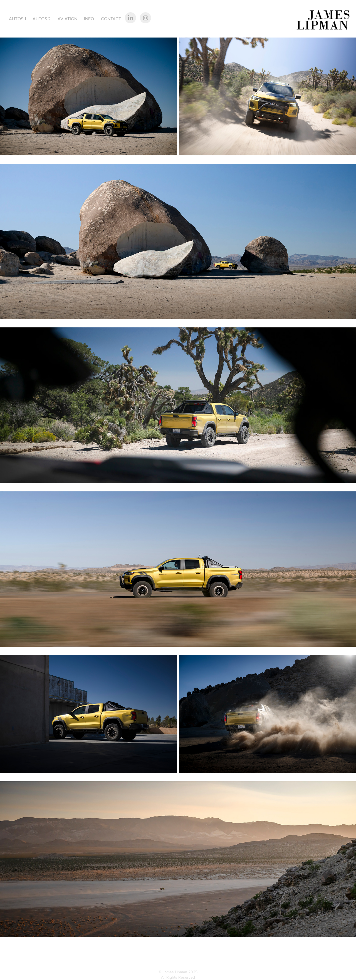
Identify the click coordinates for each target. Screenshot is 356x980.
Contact (111, 19)
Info (89, 19)
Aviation (67, 19)
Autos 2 (42, 19)
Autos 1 (17, 19)
